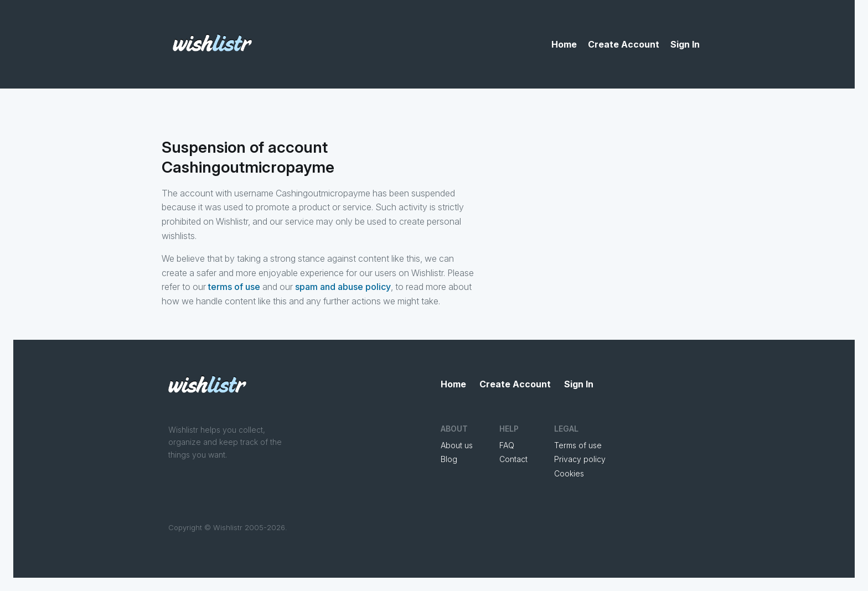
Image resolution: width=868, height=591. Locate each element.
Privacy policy (580, 459)
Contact (513, 459)
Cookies (569, 473)
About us (457, 445)
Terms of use (578, 445)
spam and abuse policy (343, 287)
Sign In (685, 44)
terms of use (234, 287)
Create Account (624, 44)
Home (564, 44)
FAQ (507, 445)
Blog (449, 459)
